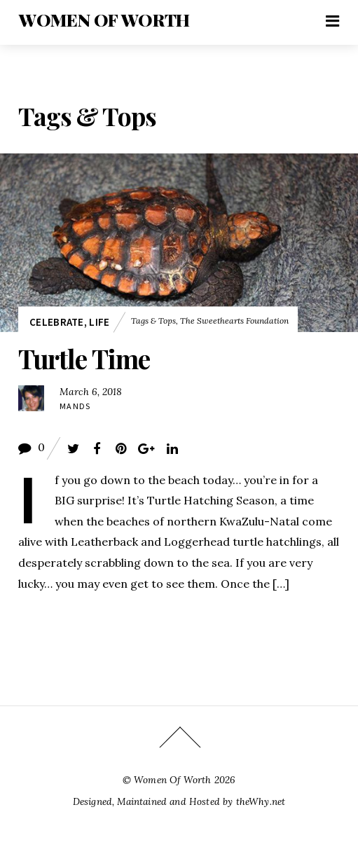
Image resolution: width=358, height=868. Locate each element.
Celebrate (57, 322)
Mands (75, 406)
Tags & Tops (153, 321)
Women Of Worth (172, 780)
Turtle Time (84, 358)
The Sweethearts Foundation (234, 321)
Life (99, 322)
